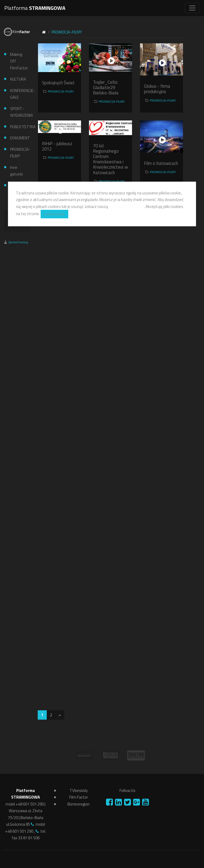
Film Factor (79, 797)
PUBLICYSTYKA (18, 127)
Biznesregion (78, 804)
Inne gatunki (16, 171)
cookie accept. (54, 214)
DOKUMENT (18, 138)
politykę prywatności (126, 206)
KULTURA (18, 79)
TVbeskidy (79, 790)
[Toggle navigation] (192, 8)
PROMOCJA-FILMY (18, 153)
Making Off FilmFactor (18, 61)
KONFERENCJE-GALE (18, 94)
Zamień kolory (18, 242)
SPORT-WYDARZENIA (18, 112)
